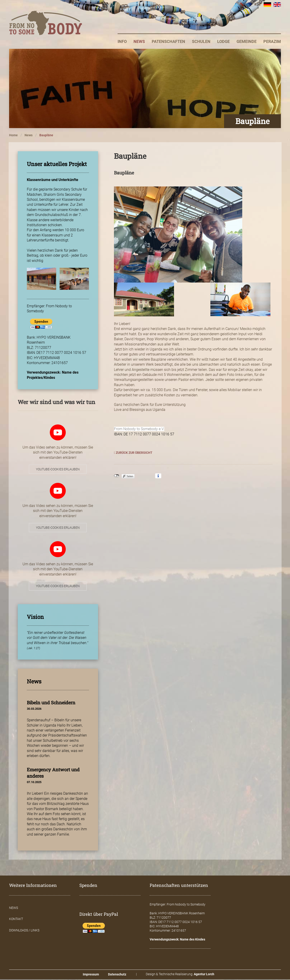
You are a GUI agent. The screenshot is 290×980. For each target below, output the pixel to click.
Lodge (223, 42)
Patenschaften (168, 42)
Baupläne (46, 136)
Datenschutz (117, 975)
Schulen (201, 42)
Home (13, 136)
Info (122, 42)
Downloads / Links (24, 931)
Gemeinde (247, 42)
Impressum (91, 975)
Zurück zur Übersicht (133, 453)
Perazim (272, 42)
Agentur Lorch (204, 975)
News (139, 42)
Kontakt (16, 920)
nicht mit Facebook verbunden (117, 476)
